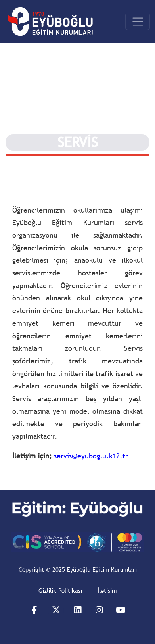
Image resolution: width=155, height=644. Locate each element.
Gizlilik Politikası (60, 590)
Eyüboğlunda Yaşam (33, 163)
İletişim (107, 590)
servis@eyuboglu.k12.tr (91, 456)
